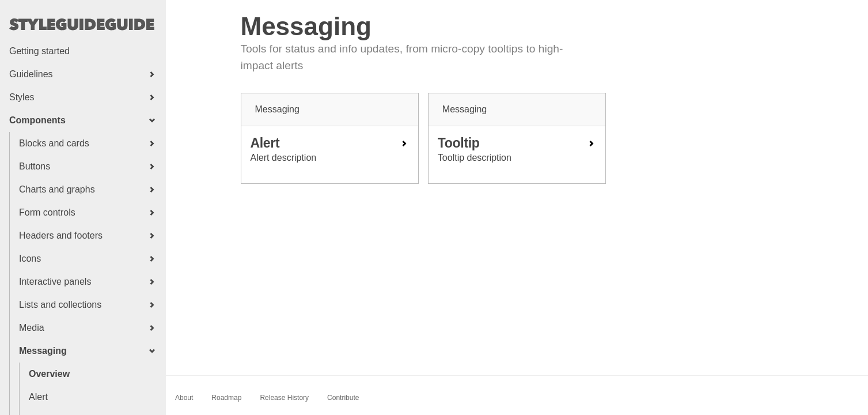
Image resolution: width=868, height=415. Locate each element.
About (184, 398)
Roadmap (226, 398)
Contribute (343, 398)
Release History (284, 398)
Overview (49, 374)
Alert (38, 397)
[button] (83, 74)
